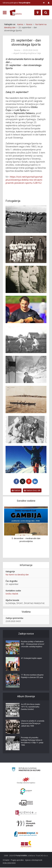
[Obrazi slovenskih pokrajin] (26, 824)
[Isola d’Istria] (26, 399)
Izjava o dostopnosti (34, 861)
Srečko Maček (12, 594)
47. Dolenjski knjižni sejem (31, 659)
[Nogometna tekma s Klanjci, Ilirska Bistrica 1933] (26, 339)
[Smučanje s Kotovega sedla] (26, 369)
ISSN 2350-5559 (9, 864)
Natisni (16, 491)
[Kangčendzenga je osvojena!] (26, 459)
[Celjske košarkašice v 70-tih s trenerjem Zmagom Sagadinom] (26, 249)
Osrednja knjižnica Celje (30, 53)
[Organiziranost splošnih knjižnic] (26, 781)
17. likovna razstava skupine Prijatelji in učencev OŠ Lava (32, 677)
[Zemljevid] (38, 12)
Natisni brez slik (32, 491)
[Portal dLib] (26, 803)
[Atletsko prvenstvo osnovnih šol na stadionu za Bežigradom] (26, 219)
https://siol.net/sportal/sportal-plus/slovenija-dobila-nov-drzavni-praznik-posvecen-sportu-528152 (24, 180)
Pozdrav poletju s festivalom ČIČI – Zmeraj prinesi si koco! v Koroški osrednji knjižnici (33, 645)
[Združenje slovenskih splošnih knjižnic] (26, 814)
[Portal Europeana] (26, 792)
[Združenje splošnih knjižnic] (26, 845)
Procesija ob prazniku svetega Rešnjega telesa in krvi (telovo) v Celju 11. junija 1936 (32, 742)
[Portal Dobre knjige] (26, 834)
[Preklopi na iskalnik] (46, 12)
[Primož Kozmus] (26, 309)
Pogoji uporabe (17, 861)
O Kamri (6, 861)
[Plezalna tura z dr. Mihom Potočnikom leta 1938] (26, 429)
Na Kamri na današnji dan (17, 575)
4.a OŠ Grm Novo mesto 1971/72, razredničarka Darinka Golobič (31, 707)
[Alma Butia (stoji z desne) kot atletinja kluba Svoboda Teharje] (26, 279)
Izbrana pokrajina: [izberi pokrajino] (17, 3)
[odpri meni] (5, 13)
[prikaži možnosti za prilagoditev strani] (44, 3)
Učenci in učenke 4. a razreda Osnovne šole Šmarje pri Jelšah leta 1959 (33, 724)
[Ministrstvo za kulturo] (26, 770)
